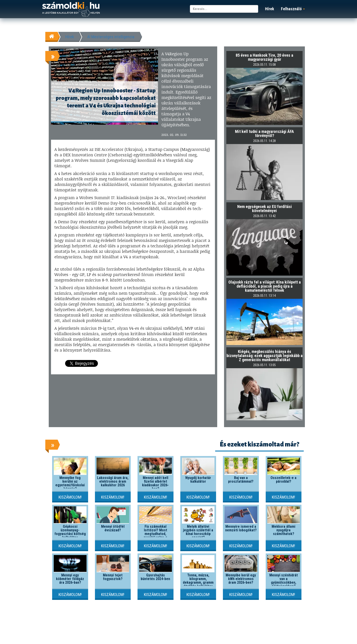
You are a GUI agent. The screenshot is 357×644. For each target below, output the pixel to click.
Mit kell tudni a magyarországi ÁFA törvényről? (264, 133)
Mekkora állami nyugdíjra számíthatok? (283, 530)
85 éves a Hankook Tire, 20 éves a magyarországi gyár (264, 57)
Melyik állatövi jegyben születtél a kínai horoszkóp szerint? (198, 532)
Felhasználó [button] (293, 9)
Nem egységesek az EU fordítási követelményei (265, 209)
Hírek (270, 9)
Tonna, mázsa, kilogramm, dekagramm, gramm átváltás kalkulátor (198, 581)
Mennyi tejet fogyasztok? (113, 577)
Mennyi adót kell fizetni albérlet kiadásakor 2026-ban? (155, 483)
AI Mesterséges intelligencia (111, 37)
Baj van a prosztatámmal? (241, 480)
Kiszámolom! (70, 497)
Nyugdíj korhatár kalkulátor (198, 480)
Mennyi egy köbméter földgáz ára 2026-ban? (70, 579)
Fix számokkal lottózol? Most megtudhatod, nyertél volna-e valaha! (156, 534)
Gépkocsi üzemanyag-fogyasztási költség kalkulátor (70, 532)
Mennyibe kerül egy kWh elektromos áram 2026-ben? (241, 579)
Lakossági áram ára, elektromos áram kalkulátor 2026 (113, 481)
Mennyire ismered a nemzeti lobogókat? (241, 528)
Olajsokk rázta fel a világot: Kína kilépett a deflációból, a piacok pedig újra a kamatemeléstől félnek (265, 286)
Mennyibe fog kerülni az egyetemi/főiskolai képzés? (70, 483)
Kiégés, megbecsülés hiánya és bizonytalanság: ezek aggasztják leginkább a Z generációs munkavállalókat (265, 356)
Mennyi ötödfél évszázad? (113, 528)
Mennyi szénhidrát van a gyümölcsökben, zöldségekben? (284, 581)
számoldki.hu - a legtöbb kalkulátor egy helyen (71, 9)
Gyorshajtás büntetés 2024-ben (155, 577)
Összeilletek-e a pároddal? (283, 480)
